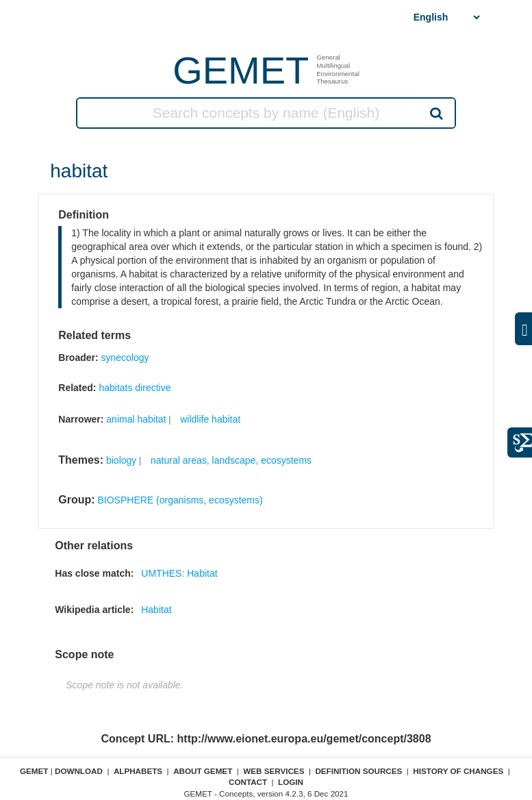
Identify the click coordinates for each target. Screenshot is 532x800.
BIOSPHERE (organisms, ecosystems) (180, 500)
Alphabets (138, 771)
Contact (248, 782)
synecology (125, 358)
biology (121, 460)
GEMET (241, 70)
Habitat (156, 610)
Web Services (274, 771)
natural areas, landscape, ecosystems (231, 460)
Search (435, 113)
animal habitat (136, 419)
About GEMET (203, 771)
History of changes (458, 771)
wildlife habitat (210, 419)
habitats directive (135, 388)
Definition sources (358, 771)
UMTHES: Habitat (179, 573)
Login (291, 782)
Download (79, 771)
